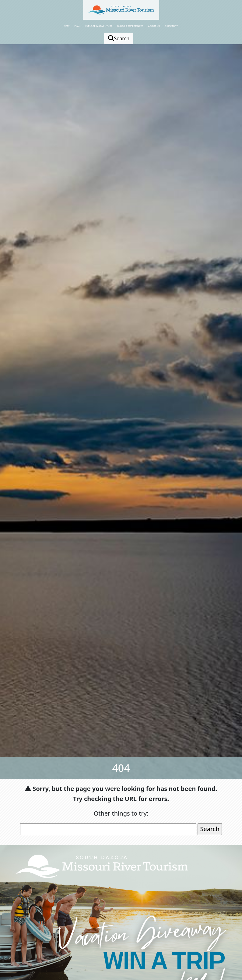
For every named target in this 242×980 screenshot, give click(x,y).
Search (119, 38)
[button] (121, 10)
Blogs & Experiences (130, 26)
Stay (67, 26)
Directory (171, 26)
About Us (154, 26)
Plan (77, 26)
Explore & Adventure (99, 26)
